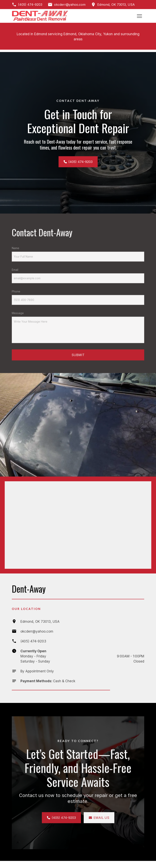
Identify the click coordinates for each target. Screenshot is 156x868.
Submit (78, 363)
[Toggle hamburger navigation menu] (139, 16)
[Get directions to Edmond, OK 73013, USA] (113, 5)
